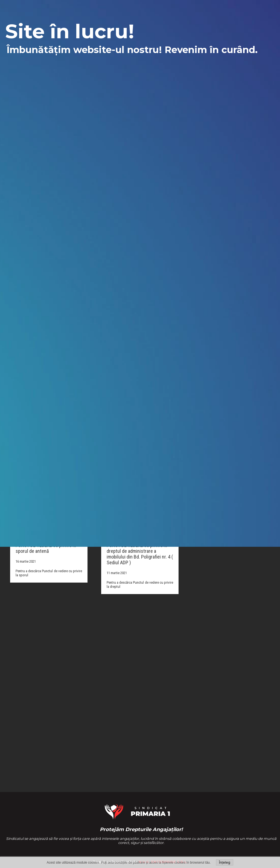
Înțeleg (225, 862)
